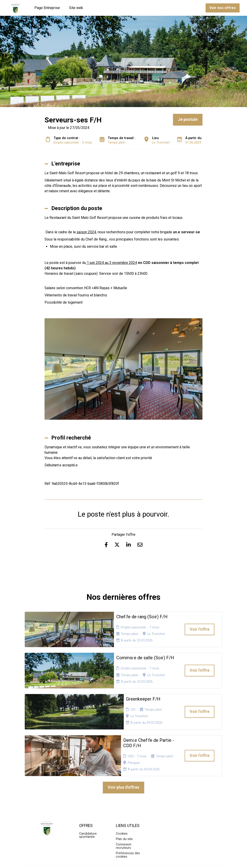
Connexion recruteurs (124, 808)
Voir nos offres (223, 8)
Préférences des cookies (128, 816)
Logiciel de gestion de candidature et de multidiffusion (124, 860)
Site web (76, 8)
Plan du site (124, 801)
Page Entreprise (47, 8)
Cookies (122, 795)
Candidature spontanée (88, 797)
